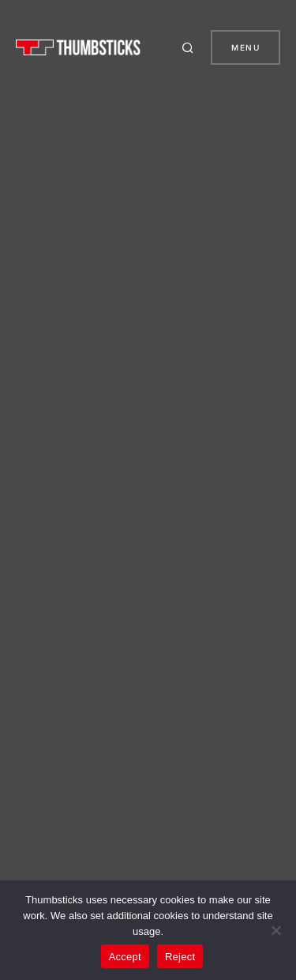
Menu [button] (245, 47)
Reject (180, 957)
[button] (190, 47)
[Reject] (276, 930)
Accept (125, 957)
